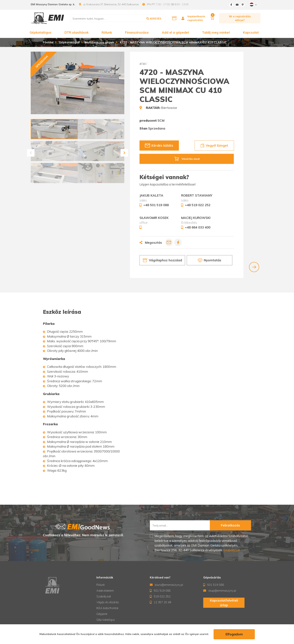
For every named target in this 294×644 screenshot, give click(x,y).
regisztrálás (195, 20)
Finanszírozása (137, 32)
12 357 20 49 (161, 602)
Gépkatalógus (40, 32)
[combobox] (253, 5)
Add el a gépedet (175, 32)
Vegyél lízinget (214, 145)
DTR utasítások (76, 32)
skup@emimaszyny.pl (220, 591)
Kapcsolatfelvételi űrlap (224, 603)
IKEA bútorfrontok (107, 608)
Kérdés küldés (159, 145)
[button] (31, 153)
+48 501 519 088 (156, 205)
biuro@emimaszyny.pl (166, 585)
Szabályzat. (231, 550)
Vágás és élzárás (108, 602)
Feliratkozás (230, 525)
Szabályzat (104, 596)
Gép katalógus (106, 620)
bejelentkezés (196, 16)
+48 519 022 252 (198, 205)
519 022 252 (160, 596)
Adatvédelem (105, 591)
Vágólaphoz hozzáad (162, 260)
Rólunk (107, 32)
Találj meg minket (216, 32)
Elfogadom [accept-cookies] (234, 634)
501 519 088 (160, 591)
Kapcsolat (251, 32)
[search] (118, 18)
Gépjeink (102, 614)
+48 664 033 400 (198, 227)
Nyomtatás (209, 260)
